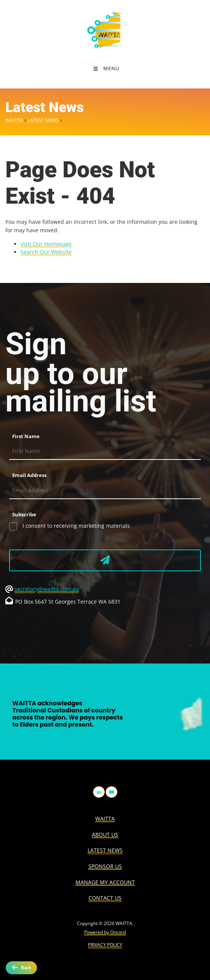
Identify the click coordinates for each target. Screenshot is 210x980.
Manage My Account (105, 882)
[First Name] (105, 451)
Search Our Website (46, 252)
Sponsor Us (105, 866)
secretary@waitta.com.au (47, 589)
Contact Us (105, 898)
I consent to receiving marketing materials (75, 526)
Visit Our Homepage (46, 244)
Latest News (43, 120)
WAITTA (14, 120)
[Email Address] (105, 491)
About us (105, 835)
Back (21, 967)
